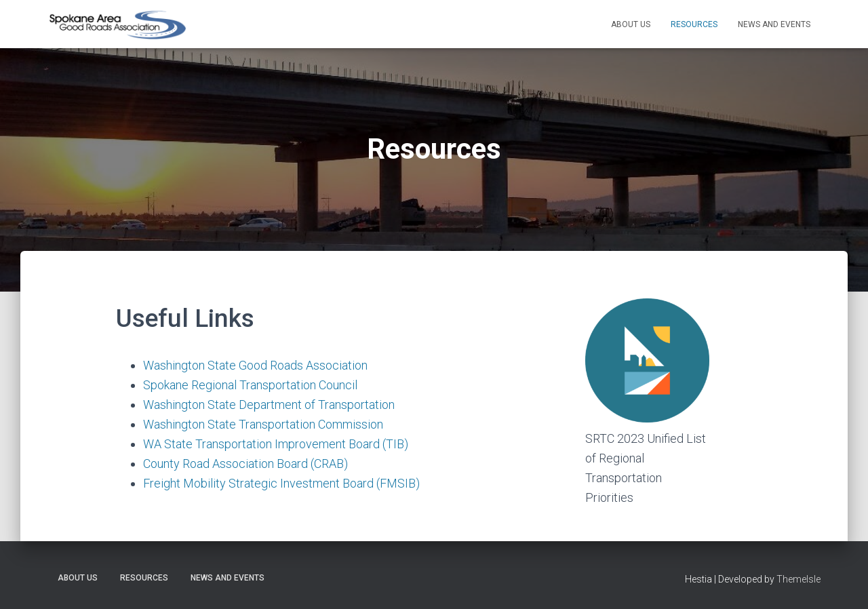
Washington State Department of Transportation (269, 405)
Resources (694, 24)
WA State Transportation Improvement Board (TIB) (276, 444)
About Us (631, 24)
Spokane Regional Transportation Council (250, 385)
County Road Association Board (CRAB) (245, 464)
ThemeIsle (798, 579)
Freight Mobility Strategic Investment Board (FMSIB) (281, 483)
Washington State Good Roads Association (255, 365)
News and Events (774, 24)
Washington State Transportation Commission (263, 424)
